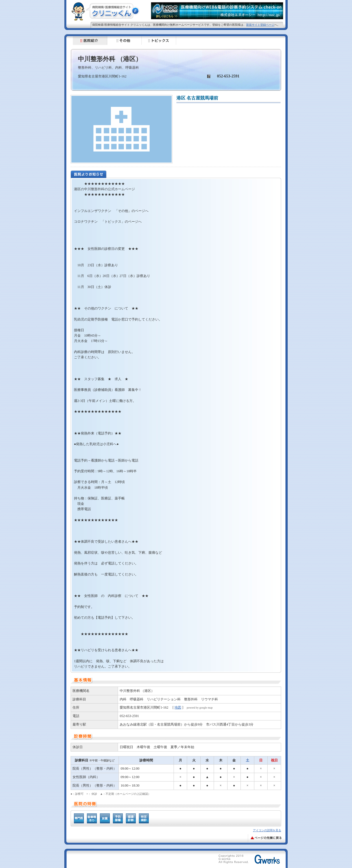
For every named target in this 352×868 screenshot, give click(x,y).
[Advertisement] (139, 860)
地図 (178, 707)
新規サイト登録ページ (260, 25)
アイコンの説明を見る (267, 830)
